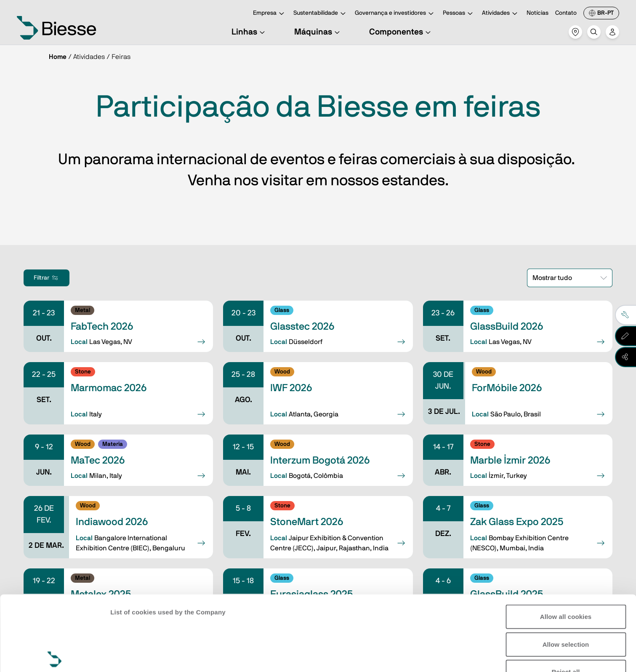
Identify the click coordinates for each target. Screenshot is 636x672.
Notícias (538, 13)
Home (58, 57)
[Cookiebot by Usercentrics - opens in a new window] (55, 656)
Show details (130, 655)
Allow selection (566, 567)
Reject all (566, 594)
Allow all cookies (566, 539)
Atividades (501, 14)
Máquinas (318, 32)
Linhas (249, 32)
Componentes (401, 32)
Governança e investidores (395, 14)
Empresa (270, 14)
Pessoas (459, 14)
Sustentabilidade (321, 14)
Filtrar (47, 278)
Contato (566, 13)
